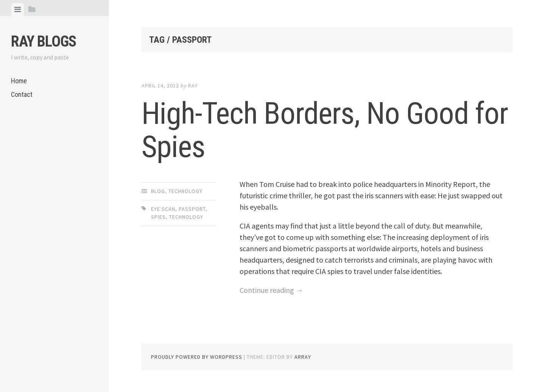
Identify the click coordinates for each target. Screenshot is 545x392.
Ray (193, 86)
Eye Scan (163, 209)
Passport (192, 209)
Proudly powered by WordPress (197, 357)
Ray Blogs (44, 41)
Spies (158, 217)
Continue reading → (271, 290)
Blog (158, 191)
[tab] (18, 9)
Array (303, 357)
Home (19, 81)
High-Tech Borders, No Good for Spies (325, 130)
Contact (22, 94)
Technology (185, 191)
